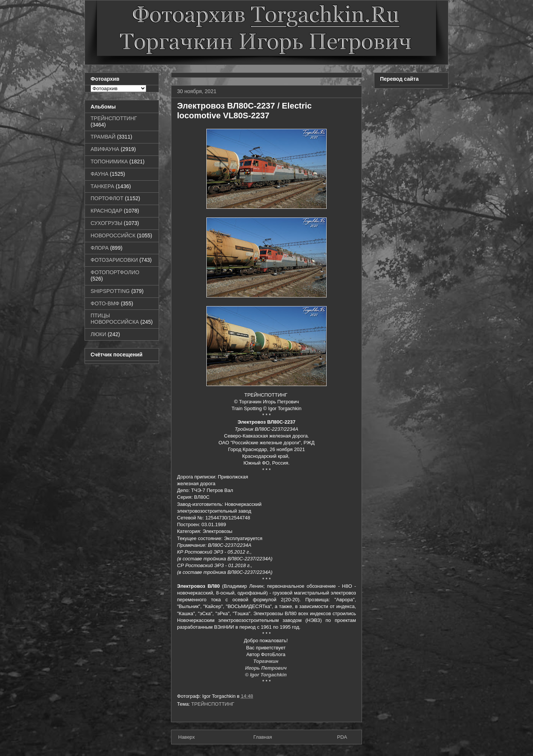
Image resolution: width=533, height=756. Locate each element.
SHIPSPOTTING (110, 291)
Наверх (186, 737)
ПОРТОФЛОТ (107, 198)
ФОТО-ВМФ (105, 303)
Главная (263, 737)
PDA (342, 737)
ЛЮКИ (98, 334)
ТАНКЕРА (102, 186)
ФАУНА (99, 174)
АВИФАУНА (105, 149)
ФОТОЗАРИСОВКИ (114, 260)
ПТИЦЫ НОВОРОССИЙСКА (115, 319)
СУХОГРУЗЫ (106, 223)
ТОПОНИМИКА (109, 161)
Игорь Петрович (266, 668)
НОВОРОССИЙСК (113, 235)
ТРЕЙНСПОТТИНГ (213, 704)
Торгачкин (266, 661)
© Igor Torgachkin (267, 675)
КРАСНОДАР (107, 211)
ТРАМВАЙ (103, 137)
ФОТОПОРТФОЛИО (115, 272)
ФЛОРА (100, 248)
